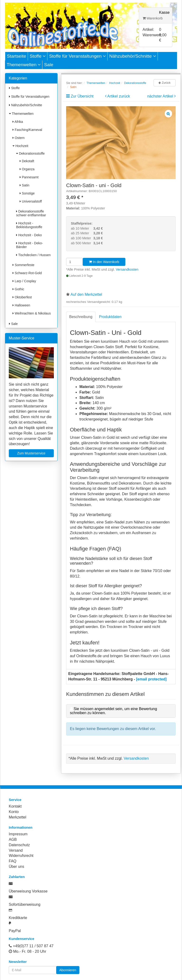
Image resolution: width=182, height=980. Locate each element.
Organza (27, 169)
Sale (49, 65)
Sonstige (27, 193)
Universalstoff (31, 201)
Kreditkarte (18, 918)
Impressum (18, 834)
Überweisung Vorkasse (28, 891)
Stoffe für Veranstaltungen (77, 56)
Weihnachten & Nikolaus (32, 313)
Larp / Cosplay (24, 281)
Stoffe (38, 56)
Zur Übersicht (82, 96)
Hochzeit (20, 146)
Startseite (16, 56)
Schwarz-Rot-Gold (27, 273)
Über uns (16, 867)
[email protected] (151, 679)
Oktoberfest (22, 297)
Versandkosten (127, 269)
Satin (25, 185)
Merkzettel (18, 817)
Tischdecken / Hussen (33, 255)
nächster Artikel (161, 96)
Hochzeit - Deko (29, 235)
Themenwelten (24, 65)
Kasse (164, 12)
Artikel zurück (119, 96)
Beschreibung (81, 317)
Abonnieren (68, 970)
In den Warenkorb (104, 262)
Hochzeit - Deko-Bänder (30, 245)
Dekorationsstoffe (30, 153)
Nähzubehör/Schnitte (133, 56)
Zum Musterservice (31, 453)
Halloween (21, 305)
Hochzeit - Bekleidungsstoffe (29, 225)
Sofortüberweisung (25, 904)
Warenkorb (153, 18)
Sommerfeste (23, 265)
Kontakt (15, 806)
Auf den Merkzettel (86, 294)
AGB (13, 839)
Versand (16, 850)
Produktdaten (110, 317)
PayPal (15, 931)
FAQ (13, 861)
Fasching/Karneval (27, 130)
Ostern (19, 138)
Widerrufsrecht (21, 856)
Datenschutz (19, 845)
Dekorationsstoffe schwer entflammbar (31, 213)
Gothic (18, 289)
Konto (14, 812)
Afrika (18, 122)
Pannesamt (29, 177)
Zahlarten (17, 877)
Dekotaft (27, 161)
